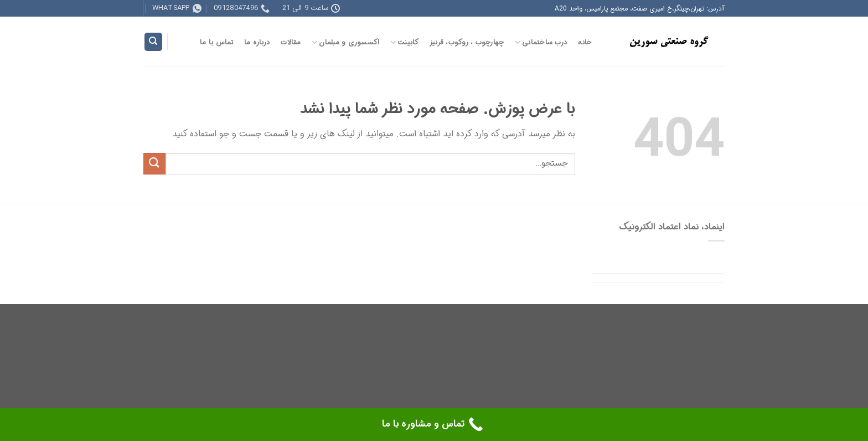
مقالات (291, 43)
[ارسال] (154, 164)
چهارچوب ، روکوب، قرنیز (467, 43)
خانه (585, 43)
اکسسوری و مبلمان (346, 42)
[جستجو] (153, 42)
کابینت (405, 42)
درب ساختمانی (541, 42)
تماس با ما (217, 43)
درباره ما (257, 43)
